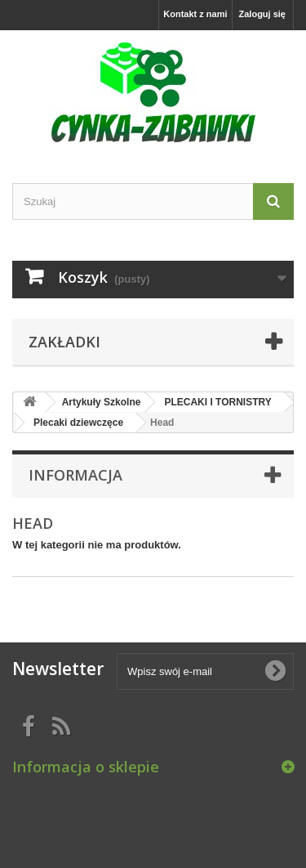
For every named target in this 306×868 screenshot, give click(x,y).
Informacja (75, 475)
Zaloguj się (262, 14)
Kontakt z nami (195, 14)
